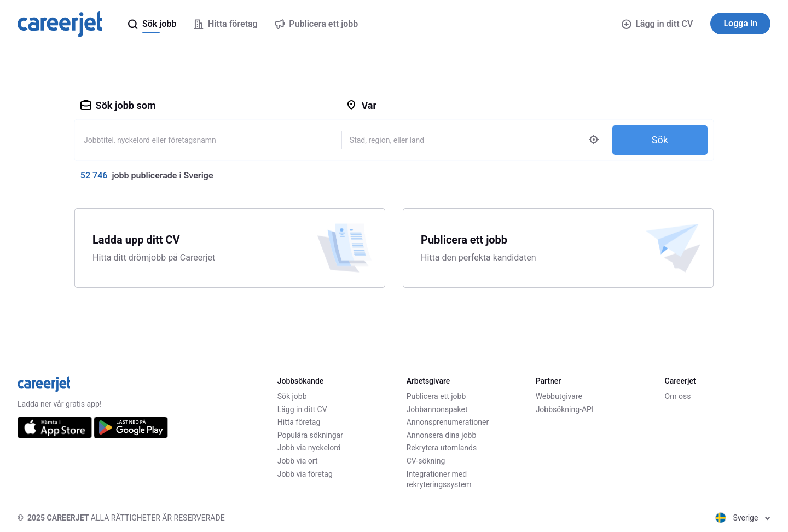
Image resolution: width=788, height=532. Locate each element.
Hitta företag (299, 422)
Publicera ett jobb (436, 396)
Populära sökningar (310, 435)
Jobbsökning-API (565, 409)
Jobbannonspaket (437, 409)
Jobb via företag (305, 474)
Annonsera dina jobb (442, 435)
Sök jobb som (118, 105)
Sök (660, 140)
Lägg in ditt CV (657, 24)
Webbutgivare (559, 396)
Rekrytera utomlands (442, 448)
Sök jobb (292, 396)
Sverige (743, 518)
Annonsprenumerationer (448, 422)
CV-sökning (426, 461)
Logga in (740, 23)
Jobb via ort (298, 461)
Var (361, 105)
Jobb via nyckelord (309, 448)
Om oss (678, 396)
